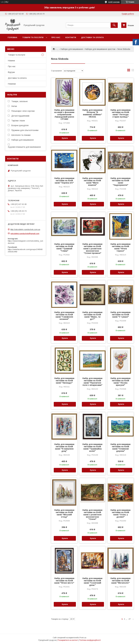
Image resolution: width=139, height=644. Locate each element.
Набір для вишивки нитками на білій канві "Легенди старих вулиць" (120, 113)
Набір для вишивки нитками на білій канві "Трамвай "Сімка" (64, 247)
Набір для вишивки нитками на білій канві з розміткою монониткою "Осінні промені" (92, 249)
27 (130, 619)
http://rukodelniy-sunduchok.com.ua (25, 229)
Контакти (71, 37)
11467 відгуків (114, 2)
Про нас (56, 37)
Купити (65, 138)
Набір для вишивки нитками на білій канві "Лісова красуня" (120, 382)
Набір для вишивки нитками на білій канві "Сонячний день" (92, 582)
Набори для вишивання (72, 49)
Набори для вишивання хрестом (100, 49)
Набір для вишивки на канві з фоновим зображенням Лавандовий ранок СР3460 (64, 115)
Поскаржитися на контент (68, 640)
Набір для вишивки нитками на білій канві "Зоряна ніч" (64, 181)
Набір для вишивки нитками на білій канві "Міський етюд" (64, 513)
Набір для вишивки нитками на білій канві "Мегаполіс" (120, 581)
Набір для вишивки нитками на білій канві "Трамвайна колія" (92, 448)
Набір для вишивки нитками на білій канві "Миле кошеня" (92, 182)
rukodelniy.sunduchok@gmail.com (25, 233)
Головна (12, 37)
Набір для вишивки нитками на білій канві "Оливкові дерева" (120, 448)
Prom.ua (83, 638)
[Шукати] (114, 25)
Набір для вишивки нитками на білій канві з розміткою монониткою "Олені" (92, 515)
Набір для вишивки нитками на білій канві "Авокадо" (64, 381)
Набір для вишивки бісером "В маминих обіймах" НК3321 (92, 113)
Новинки (12, 84)
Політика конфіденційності (90, 640)
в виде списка (133, 71)
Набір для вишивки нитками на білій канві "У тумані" (120, 315)
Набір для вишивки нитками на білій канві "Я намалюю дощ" (64, 448)
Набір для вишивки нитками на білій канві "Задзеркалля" (120, 182)
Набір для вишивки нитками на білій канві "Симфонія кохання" (64, 316)
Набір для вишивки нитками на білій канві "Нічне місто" (64, 581)
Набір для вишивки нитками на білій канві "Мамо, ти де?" (92, 316)
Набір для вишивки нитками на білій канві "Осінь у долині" (120, 513)
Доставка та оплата (92, 37)
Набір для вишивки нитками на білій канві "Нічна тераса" (120, 247)
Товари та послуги (33, 37)
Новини (11, 61)
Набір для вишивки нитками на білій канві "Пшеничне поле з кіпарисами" (92, 382)
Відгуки (11, 72)
